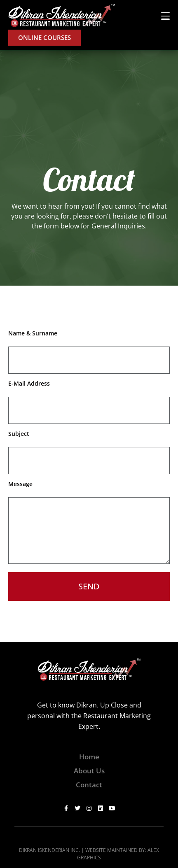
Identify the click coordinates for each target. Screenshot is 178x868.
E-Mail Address (29, 383)
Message (20, 484)
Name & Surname (33, 333)
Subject (19, 434)
